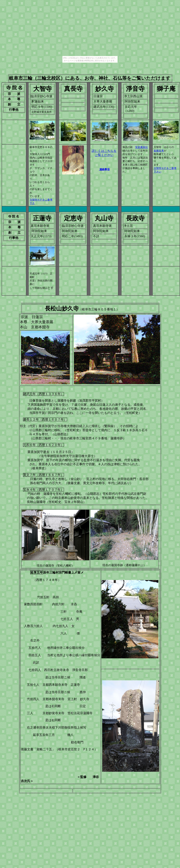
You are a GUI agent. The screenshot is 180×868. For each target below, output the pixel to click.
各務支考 (159, 151)
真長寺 (73, 89)
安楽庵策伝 (141, 147)
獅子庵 (166, 89)
